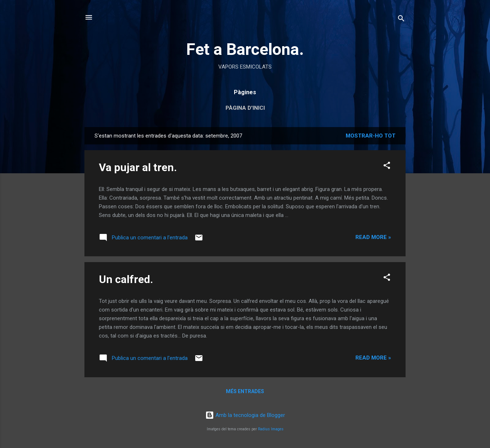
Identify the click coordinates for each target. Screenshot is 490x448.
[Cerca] (401, 20)
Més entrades (245, 391)
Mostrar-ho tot (371, 136)
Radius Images (271, 429)
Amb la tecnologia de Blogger (245, 415)
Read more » (373, 237)
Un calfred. (126, 279)
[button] (387, 167)
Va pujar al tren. (138, 167)
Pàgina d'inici (245, 108)
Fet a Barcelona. (245, 49)
